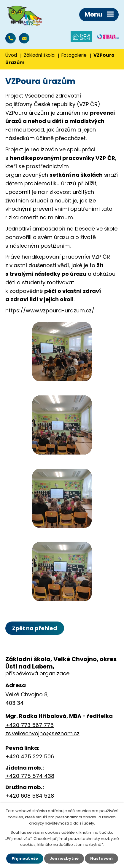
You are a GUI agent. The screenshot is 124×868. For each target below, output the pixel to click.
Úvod (11, 55)
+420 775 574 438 (30, 776)
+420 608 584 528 (30, 796)
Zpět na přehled (35, 628)
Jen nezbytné (64, 858)
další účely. (84, 823)
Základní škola (39, 55)
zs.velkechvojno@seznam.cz (24, 38)
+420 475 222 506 (30, 756)
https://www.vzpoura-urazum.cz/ (50, 310)
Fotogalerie (74, 55)
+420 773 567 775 (11, 38)
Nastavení (101, 858)
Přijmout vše (25, 858)
